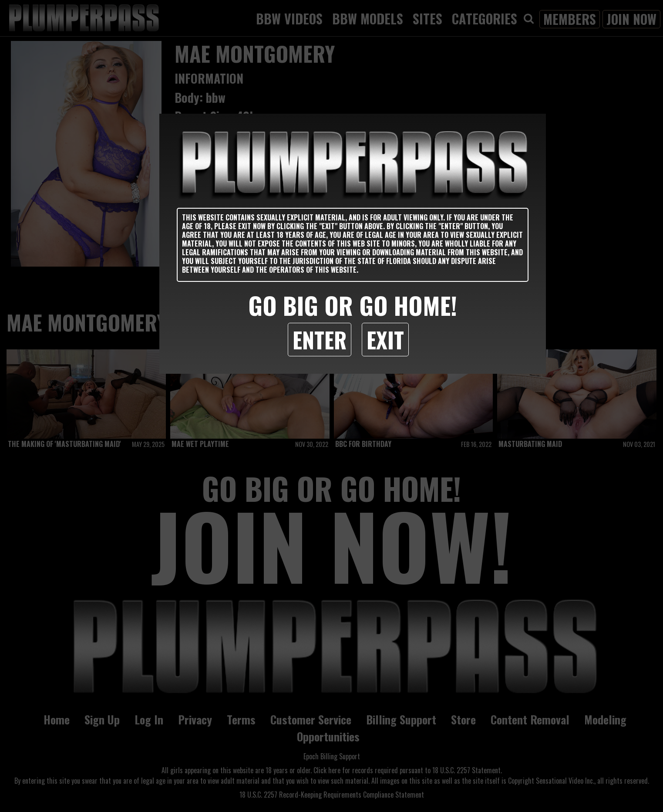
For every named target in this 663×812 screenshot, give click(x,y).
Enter (320, 339)
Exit (385, 339)
